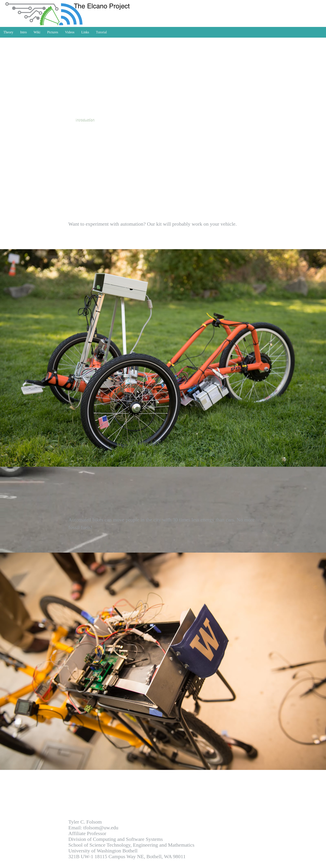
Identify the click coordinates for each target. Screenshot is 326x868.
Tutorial (101, 32)
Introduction (85, 120)
